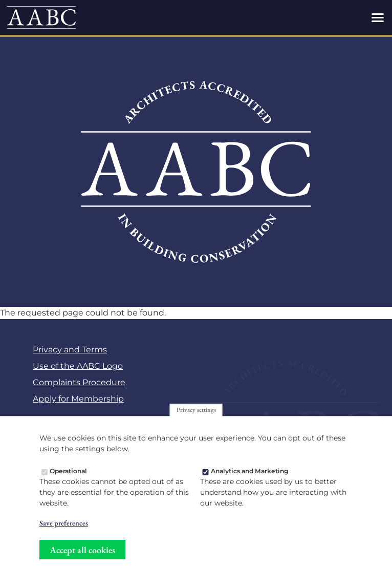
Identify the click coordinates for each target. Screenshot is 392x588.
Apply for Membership (78, 399)
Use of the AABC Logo (78, 366)
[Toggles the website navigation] (378, 17)
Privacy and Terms (70, 350)
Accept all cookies (82, 552)
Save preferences (64, 526)
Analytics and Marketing (250, 474)
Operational (68, 474)
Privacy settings (196, 413)
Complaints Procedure (79, 382)
